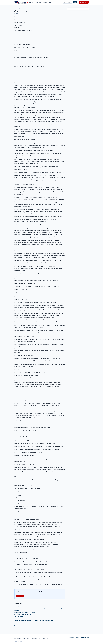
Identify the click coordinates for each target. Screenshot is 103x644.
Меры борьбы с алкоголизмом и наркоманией (25, 612)
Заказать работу (84, 2)
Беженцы (17, 610)
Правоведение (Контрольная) (21, 606)
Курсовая (45, 2)
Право (21, 8)
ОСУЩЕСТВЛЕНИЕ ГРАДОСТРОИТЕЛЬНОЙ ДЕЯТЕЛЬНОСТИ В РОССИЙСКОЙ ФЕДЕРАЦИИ (35, 621)
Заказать (20, 596)
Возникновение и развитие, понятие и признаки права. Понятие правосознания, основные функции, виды (39, 608)
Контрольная (39, 2)
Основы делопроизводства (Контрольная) (24, 614)
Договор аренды (18, 625)
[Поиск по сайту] (67, 2)
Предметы (32, 2)
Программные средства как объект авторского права (27, 623)
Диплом (50, 2)
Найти (75, 2)
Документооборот (19, 617)
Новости (78, 638)
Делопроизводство (19, 619)
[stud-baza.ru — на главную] (21, 2)
